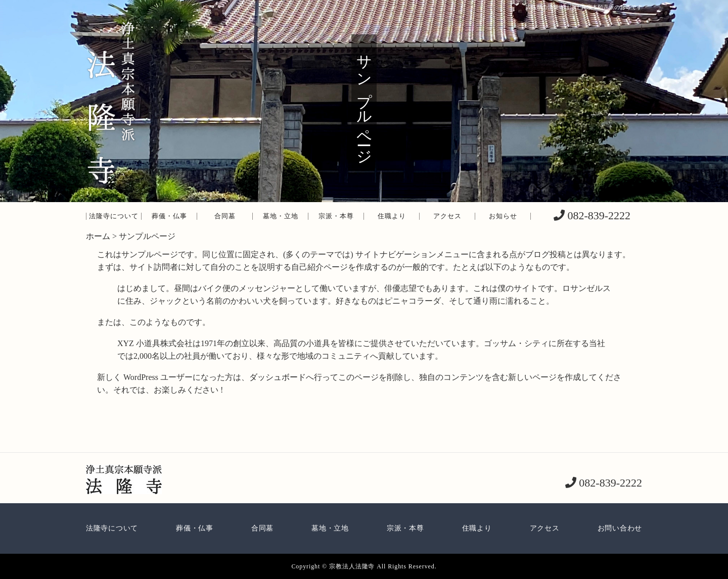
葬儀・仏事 (169, 216)
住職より (392, 216)
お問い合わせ (620, 528)
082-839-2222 (598, 215)
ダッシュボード (278, 377)
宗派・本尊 (336, 216)
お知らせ (503, 216)
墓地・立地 (281, 216)
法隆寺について (114, 216)
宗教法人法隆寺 (352, 566)
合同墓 (225, 216)
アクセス (447, 216)
